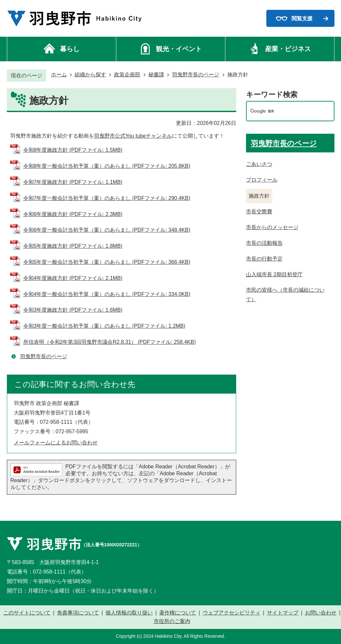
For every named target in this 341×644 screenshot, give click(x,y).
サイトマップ (283, 613)
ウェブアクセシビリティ (232, 613)
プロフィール (262, 180)
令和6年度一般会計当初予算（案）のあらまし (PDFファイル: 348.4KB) (107, 230)
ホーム (59, 75)
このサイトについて (27, 613)
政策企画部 (127, 75)
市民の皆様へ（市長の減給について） (285, 295)
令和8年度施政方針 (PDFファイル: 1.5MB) (73, 150)
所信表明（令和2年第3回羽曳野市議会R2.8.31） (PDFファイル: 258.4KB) (110, 342)
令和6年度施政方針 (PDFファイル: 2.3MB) (73, 214)
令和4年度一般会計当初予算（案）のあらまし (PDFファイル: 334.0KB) (107, 294)
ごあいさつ (259, 164)
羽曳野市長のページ (196, 75)
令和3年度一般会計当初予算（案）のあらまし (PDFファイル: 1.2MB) (104, 326)
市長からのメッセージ (272, 227)
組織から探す (90, 75)
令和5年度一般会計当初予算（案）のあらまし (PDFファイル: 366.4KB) (107, 262)
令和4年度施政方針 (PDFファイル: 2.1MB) (73, 278)
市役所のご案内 (172, 621)
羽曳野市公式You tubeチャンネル (133, 136)
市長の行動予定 (264, 259)
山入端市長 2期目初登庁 (274, 274)
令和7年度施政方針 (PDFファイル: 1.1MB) (73, 182)
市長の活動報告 (264, 243)
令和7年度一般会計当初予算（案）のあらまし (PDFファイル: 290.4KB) (107, 198)
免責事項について (78, 613)
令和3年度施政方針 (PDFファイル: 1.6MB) (73, 310)
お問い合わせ (321, 613)
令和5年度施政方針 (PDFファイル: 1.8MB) (73, 246)
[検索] (283, 111)
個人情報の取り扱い (129, 613)
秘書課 (156, 75)
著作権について (178, 613)
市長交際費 (259, 212)
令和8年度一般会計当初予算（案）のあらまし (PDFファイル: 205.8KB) (107, 166)
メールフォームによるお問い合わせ (56, 443)
